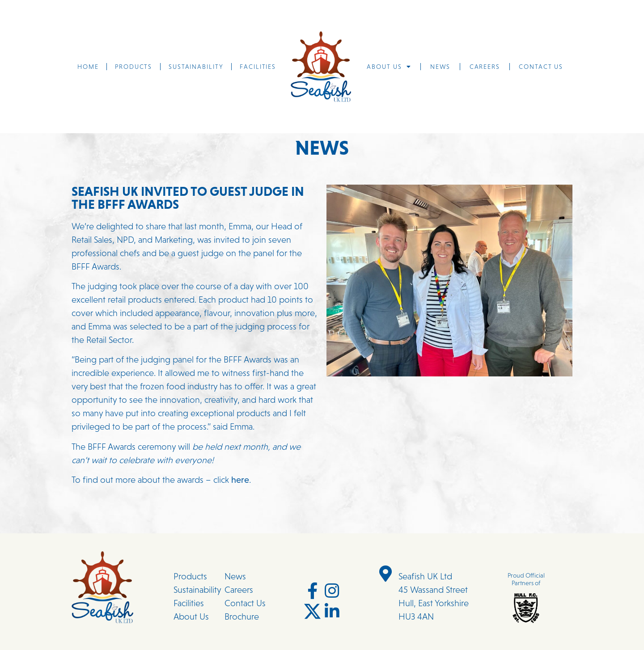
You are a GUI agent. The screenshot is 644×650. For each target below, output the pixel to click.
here (239, 480)
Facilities (258, 67)
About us (389, 67)
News (441, 67)
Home (88, 67)
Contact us (541, 67)
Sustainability (196, 67)
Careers (485, 67)
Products (133, 67)
